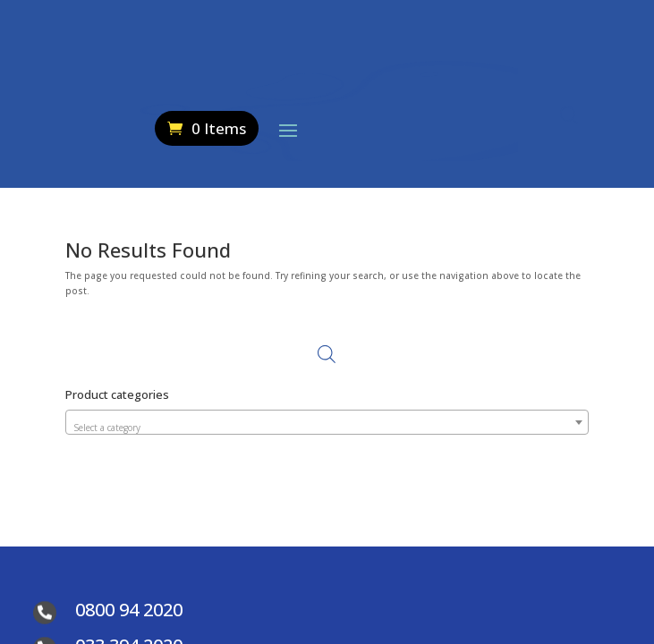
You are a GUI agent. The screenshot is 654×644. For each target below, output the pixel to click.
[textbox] (327, 428)
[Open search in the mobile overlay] (569, 115)
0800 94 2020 (129, 610)
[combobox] (327, 422)
